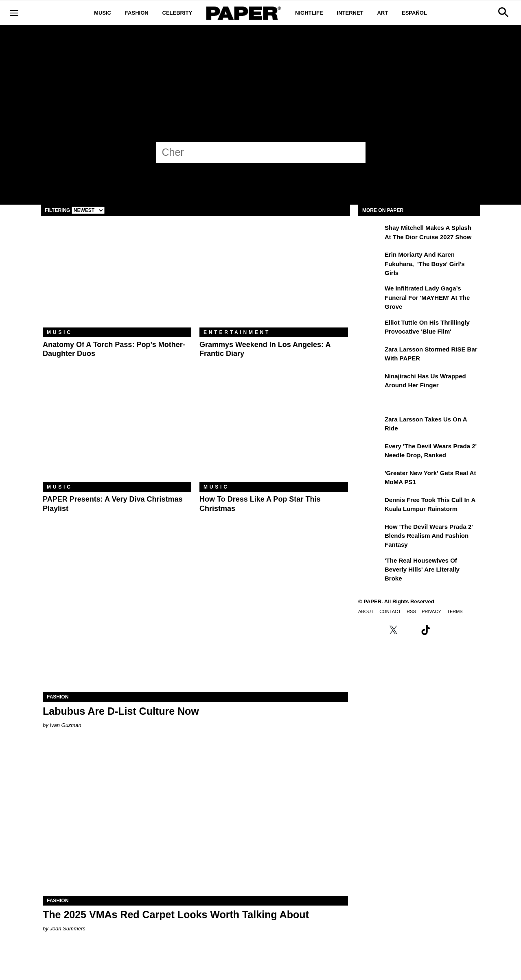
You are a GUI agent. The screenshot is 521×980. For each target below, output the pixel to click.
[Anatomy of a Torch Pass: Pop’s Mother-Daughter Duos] (117, 278)
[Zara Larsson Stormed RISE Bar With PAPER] (370, 355)
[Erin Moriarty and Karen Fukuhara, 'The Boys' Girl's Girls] (370, 260)
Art (382, 13)
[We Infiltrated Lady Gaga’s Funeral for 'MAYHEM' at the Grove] (370, 294)
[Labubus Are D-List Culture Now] (195, 616)
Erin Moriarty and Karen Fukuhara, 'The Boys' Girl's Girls (425, 264)
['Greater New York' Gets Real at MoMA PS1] (370, 479)
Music (103, 13)
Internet (350, 13)
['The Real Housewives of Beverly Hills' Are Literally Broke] (370, 566)
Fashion (137, 13)
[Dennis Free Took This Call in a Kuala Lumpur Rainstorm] (370, 506)
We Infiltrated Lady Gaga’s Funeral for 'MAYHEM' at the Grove (427, 297)
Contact (390, 611)
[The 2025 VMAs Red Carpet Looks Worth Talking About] (195, 820)
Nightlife (309, 13)
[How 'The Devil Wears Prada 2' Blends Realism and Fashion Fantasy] (370, 533)
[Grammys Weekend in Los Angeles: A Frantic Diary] (274, 278)
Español (414, 13)
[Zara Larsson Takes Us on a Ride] (370, 425)
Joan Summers (67, 929)
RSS (411, 611)
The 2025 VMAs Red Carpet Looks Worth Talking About (176, 915)
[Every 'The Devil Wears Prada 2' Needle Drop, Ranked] (370, 452)
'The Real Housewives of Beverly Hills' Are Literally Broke (422, 570)
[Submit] (355, 153)
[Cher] (253, 152)
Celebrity (177, 13)
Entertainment (237, 332)
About (366, 611)
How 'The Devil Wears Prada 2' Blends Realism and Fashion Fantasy (429, 536)
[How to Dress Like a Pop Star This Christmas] (274, 433)
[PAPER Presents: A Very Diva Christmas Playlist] (117, 433)
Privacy (431, 611)
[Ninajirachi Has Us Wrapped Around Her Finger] (370, 382)
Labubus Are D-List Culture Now (121, 711)
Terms (455, 611)
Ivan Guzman (65, 725)
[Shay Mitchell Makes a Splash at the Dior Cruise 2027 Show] (370, 234)
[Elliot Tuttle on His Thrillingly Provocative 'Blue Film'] (370, 328)
